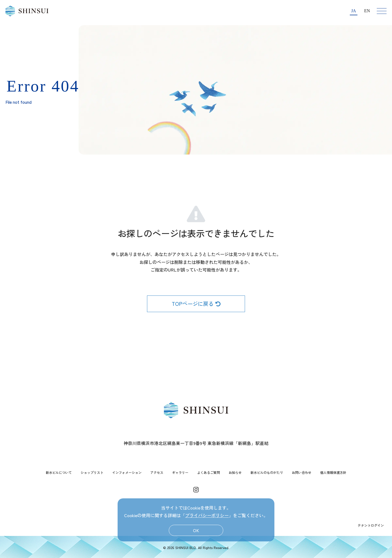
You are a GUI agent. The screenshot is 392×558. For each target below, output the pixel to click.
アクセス (157, 472)
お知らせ (235, 472)
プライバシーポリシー (207, 515)
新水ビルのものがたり (267, 472)
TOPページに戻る (196, 304)
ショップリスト (92, 472)
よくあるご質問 (209, 472)
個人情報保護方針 (333, 472)
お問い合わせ (302, 472)
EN (367, 11)
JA (354, 11)
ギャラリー (180, 472)
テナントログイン (371, 525)
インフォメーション (127, 472)
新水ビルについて (59, 472)
